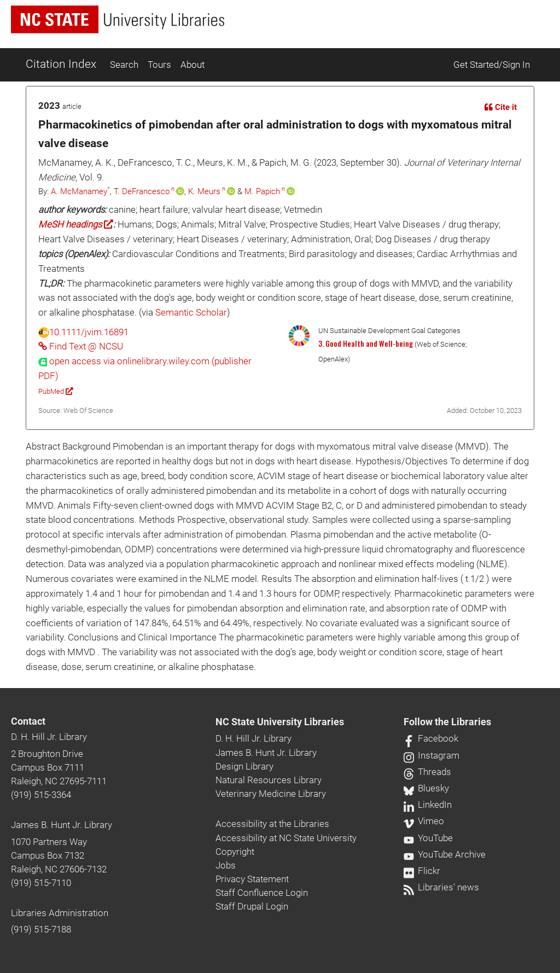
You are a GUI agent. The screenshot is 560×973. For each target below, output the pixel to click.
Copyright (235, 852)
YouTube (428, 838)
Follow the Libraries (447, 722)
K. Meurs (204, 191)
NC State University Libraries (280, 722)
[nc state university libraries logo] (118, 19)
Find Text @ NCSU (81, 346)
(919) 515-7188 (41, 929)
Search (124, 65)
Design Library (244, 766)
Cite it (501, 107)
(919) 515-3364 (41, 795)
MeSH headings (76, 224)
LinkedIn (428, 805)
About (192, 65)
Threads (427, 772)
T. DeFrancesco (142, 191)
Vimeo (424, 821)
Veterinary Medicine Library (271, 794)
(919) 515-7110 (41, 883)
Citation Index (61, 64)
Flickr (422, 871)
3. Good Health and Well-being (366, 343)
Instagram (431, 755)
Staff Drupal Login (252, 906)
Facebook (431, 738)
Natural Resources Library (269, 780)
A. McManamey (79, 191)
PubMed (56, 391)
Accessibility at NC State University (286, 838)
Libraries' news (441, 887)
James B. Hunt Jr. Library (62, 825)
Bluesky (426, 788)
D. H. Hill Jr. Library (49, 737)
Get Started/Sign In (492, 65)
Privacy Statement (252, 879)
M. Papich (262, 191)
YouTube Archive (445, 854)
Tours (159, 65)
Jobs (226, 865)
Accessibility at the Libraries (272, 824)
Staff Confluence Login (262, 893)
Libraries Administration (60, 913)
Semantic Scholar (191, 312)
